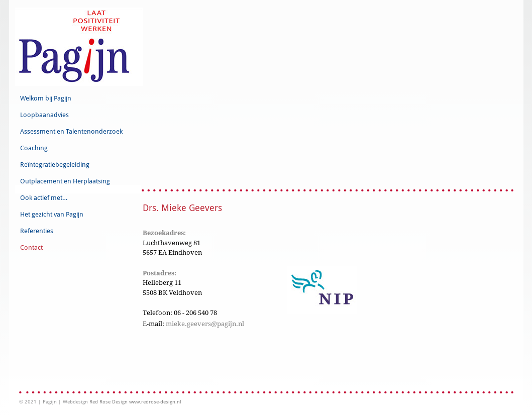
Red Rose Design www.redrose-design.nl (135, 402)
